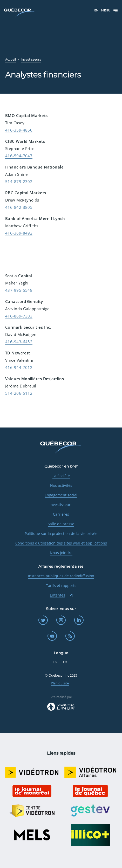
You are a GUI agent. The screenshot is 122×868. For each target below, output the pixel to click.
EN (96, 10)
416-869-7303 (19, 316)
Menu (110, 11)
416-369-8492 (19, 233)
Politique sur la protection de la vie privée (61, 533)
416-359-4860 (19, 130)
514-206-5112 (19, 393)
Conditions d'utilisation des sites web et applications (61, 543)
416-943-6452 (19, 342)
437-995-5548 (19, 290)
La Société (61, 476)
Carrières (61, 514)
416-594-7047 (19, 156)
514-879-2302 (19, 182)
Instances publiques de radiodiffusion (61, 576)
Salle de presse (61, 524)
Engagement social (61, 495)
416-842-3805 (19, 207)
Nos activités (61, 485)
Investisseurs (61, 505)
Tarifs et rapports (61, 585)
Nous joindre (61, 553)
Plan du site (60, 683)
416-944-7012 (19, 367)
